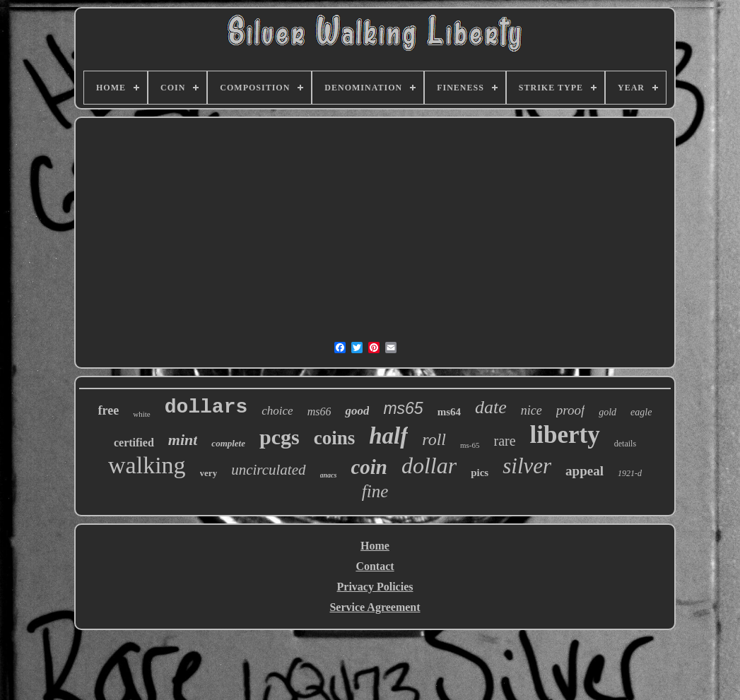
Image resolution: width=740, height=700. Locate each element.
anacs (329, 475)
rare (505, 441)
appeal (585, 471)
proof (570, 410)
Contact (375, 566)
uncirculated (268, 470)
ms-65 (470, 445)
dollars (206, 407)
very (209, 473)
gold (607, 412)
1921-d (630, 473)
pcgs (280, 437)
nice (531, 410)
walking (147, 465)
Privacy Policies (375, 587)
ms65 (403, 408)
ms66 (319, 411)
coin (369, 467)
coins (335, 438)
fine (375, 491)
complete (228, 443)
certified (134, 443)
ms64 (449, 412)
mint (183, 440)
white (141, 414)
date (491, 407)
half (388, 436)
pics (480, 473)
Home (375, 546)
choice (277, 411)
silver (527, 466)
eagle (641, 412)
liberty (565, 435)
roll (434, 439)
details (625, 444)
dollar (429, 465)
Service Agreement (375, 607)
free (109, 410)
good (357, 411)
